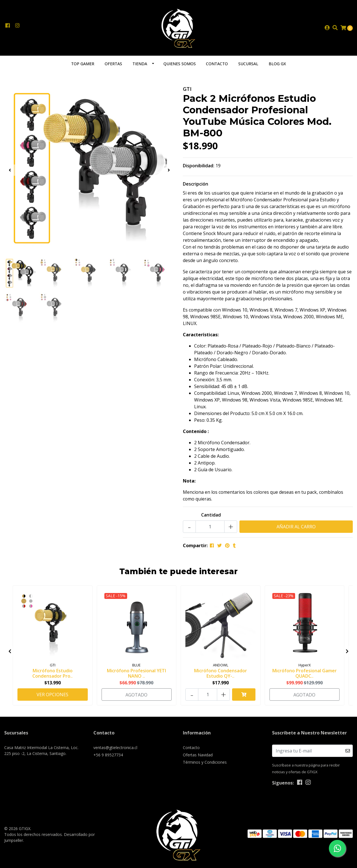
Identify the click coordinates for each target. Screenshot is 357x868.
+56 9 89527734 (108, 755)
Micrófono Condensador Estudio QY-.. (221, 673)
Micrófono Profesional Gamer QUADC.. (305, 673)
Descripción (196, 184)
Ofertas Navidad (198, 755)
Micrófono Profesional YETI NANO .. (136, 673)
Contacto (217, 64)
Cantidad (211, 515)
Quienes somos (180, 64)
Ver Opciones (52, 695)
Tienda (140, 64)
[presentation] (10, 170)
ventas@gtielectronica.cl (115, 748)
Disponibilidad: (199, 166)
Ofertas (113, 64)
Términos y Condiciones (205, 762)
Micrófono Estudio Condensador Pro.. (52, 673)
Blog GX (277, 64)
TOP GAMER (83, 64)
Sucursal (248, 64)
